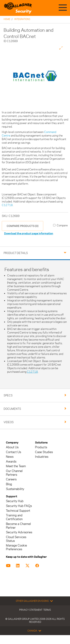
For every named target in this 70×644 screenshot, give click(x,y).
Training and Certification (14, 517)
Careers (11, 479)
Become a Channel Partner (18, 526)
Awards (11, 462)
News (10, 457)
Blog (9, 484)
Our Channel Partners (14, 473)
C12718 (7, 205)
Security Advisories (19, 532)
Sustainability (15, 489)
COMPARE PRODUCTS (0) (23, 226)
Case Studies (44, 452)
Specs (8, 395)
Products (41, 447)
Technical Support (18, 511)
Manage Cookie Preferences (16, 547)
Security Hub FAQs (19, 506)
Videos (9, 422)
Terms (47, 610)
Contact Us (13, 452)
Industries (42, 457)
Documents (12, 409)
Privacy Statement (31, 610)
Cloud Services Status (16, 539)
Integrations (22, 19)
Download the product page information (29, 233)
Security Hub (15, 501)
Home (7, 19)
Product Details (16, 253)
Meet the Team (16, 466)
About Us (12, 447)
